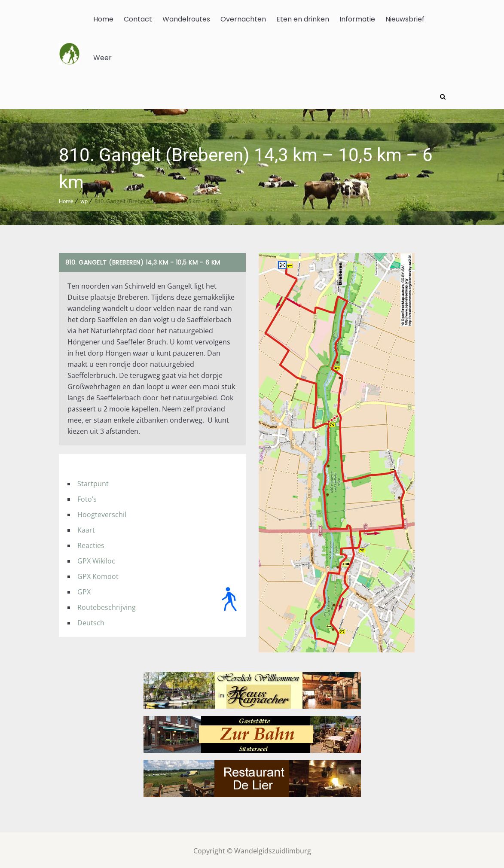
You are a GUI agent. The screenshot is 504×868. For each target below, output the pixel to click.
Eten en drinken (303, 19)
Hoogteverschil (102, 513)
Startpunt (93, 482)
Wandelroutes (186, 19)
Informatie (357, 19)
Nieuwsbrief (405, 19)
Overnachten (243, 19)
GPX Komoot (98, 575)
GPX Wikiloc (96, 559)
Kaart (86, 528)
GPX (84, 590)
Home (103, 19)
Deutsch (91, 621)
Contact (138, 19)
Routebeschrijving (107, 606)
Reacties (91, 544)
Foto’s (87, 497)
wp (84, 199)
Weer (102, 58)
